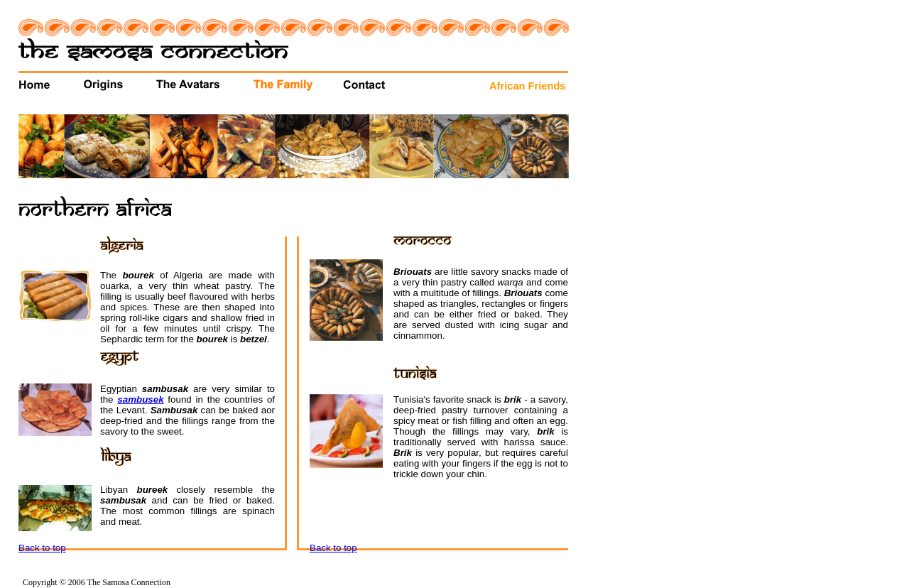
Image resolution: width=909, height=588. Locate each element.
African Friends (528, 86)
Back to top (42, 548)
